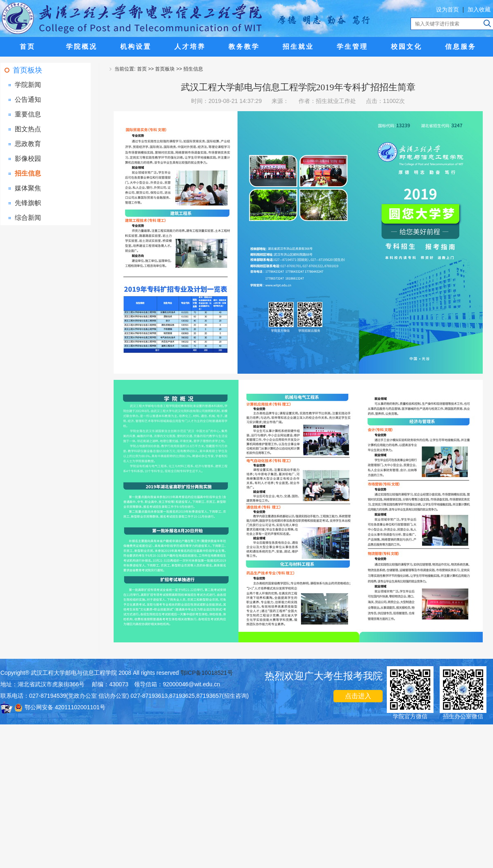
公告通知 (28, 99)
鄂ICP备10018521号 (207, 673)
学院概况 (82, 47)
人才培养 (190, 47)
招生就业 (298, 47)
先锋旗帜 (28, 203)
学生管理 (352, 47)
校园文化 (406, 47)
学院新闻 (28, 85)
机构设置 (136, 47)
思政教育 (28, 144)
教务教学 (244, 47)
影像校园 (28, 159)
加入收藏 (479, 9)
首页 (27, 47)
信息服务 (461, 47)
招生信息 (28, 173)
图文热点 (28, 129)
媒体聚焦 (28, 188)
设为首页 (447, 9)
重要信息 (28, 114)
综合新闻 (28, 218)
